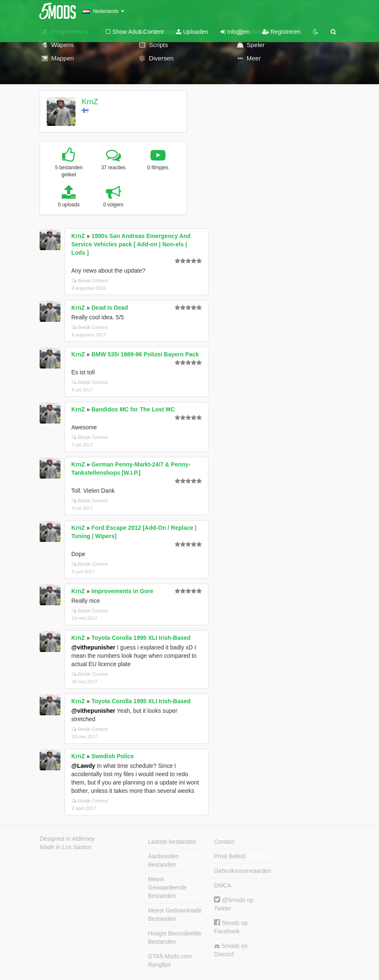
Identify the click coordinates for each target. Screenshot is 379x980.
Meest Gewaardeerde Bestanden (167, 887)
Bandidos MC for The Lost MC (133, 409)
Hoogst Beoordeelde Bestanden (175, 937)
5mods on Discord (231, 950)
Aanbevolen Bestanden (163, 860)
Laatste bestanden (172, 842)
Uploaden (192, 32)
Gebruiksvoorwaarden (242, 871)
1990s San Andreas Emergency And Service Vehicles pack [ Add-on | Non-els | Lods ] (131, 244)
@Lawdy (83, 766)
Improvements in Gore (122, 591)
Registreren (281, 32)
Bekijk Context (90, 281)
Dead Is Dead (110, 308)
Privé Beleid (230, 856)
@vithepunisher (93, 647)
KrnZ (90, 102)
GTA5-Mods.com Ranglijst (170, 960)
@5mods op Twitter (234, 904)
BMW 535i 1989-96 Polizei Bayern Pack (145, 354)
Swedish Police (113, 756)
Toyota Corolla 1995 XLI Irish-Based (141, 638)
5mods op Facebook (231, 927)
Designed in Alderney (67, 839)
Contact (224, 842)
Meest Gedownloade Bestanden (175, 915)
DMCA (222, 885)
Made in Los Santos (65, 847)
